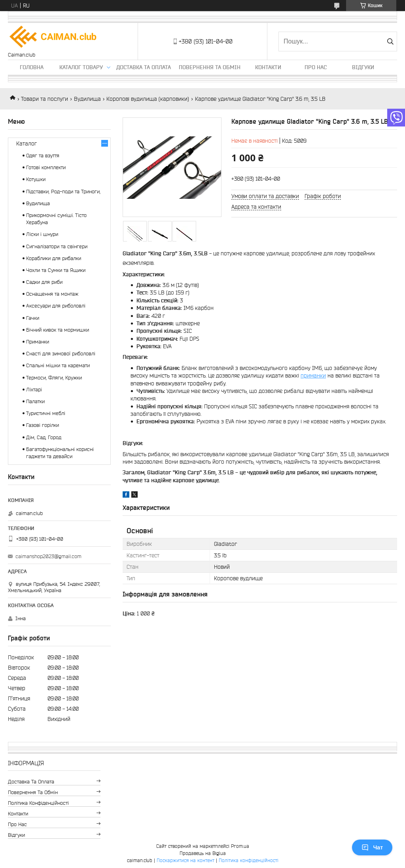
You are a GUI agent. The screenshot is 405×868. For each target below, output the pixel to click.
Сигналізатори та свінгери (57, 246)
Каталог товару (81, 67)
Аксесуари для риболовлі (56, 306)
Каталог (26, 143)
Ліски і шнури (42, 234)
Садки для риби (44, 282)
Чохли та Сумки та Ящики (56, 270)
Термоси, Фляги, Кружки (54, 378)
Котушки (36, 179)
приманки (313, 376)
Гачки (33, 318)
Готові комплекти (46, 167)
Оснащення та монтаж (52, 294)
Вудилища (87, 99)
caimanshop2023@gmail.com (48, 556)
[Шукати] (390, 42)
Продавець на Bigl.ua (203, 853)
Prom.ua (240, 846)
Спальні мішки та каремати (58, 365)
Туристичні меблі (46, 413)
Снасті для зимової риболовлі (61, 354)
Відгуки (363, 67)
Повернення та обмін (210, 67)
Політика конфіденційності (38, 803)
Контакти (268, 67)
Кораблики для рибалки (54, 258)
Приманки (38, 342)
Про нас (316, 67)
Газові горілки (43, 425)
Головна (32, 67)
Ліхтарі (34, 390)
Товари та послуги (44, 99)
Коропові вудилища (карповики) (148, 99)
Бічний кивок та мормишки (58, 330)
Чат (372, 847)
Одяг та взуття (43, 156)
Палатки (35, 401)
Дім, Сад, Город (44, 437)
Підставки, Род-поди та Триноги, (63, 192)
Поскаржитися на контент (185, 860)
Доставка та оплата (144, 67)
